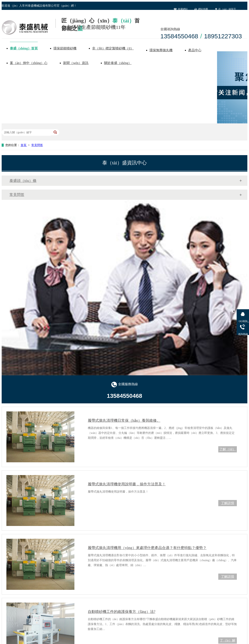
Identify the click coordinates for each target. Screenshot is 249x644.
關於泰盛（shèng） (118, 63)
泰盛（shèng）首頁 (24, 48)
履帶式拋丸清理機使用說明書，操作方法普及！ (127, 484)
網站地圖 (203, 9)
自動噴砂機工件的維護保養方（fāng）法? (122, 612)
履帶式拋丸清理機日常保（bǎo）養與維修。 (124, 420)
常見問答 (37, 145)
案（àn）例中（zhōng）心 (29, 63)
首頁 (24, 145)
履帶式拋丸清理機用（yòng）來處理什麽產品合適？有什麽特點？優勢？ (147, 548)
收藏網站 (183, 9)
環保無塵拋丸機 (161, 50)
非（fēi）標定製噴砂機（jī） (113, 48)
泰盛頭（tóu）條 (23, 181)
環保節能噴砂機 (65, 48)
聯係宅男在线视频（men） (192, 17)
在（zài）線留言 (227, 9)
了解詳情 (228, 503)
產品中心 (195, 50)
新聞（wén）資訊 (76, 63)
